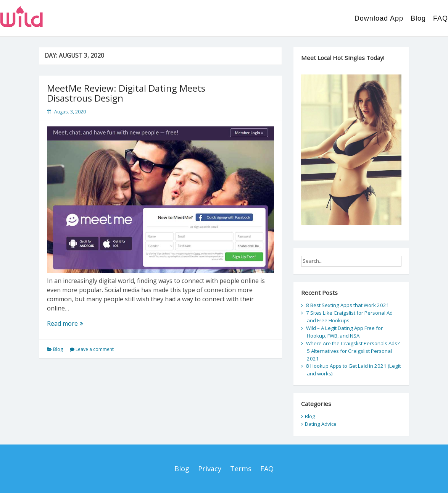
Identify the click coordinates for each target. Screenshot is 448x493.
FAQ (441, 18)
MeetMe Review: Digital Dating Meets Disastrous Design (126, 93)
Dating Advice (321, 424)
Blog (418, 18)
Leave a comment (95, 349)
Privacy (210, 469)
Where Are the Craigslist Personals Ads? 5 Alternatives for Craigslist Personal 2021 (353, 351)
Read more (78, 323)
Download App (379, 18)
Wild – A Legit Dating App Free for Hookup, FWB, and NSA (344, 332)
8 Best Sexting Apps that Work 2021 (348, 305)
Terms (241, 469)
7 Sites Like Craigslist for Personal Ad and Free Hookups (349, 317)
